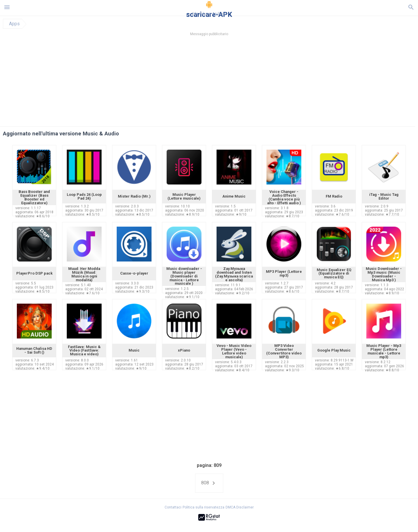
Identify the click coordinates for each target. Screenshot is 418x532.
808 (209, 483)
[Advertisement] (244, 83)
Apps (14, 24)
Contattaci (173, 507)
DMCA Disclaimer (240, 507)
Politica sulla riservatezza (203, 507)
